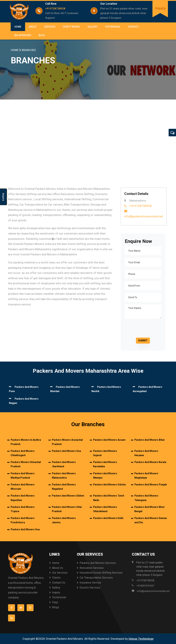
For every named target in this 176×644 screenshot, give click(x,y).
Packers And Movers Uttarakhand (105, 509)
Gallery (92, 27)
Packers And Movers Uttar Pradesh (67, 509)
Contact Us (59, 583)
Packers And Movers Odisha (109, 485)
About (33, 27)
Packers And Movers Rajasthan (23, 498)
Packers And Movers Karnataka (105, 464)
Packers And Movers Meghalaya (146, 476)
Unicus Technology (141, 639)
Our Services (60, 573)
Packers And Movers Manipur (105, 476)
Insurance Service (90, 583)
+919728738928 (55, 9)
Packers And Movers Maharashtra (64, 476)
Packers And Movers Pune (24, 389)
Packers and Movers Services (98, 563)
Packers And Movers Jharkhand (64, 464)
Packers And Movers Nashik (106, 389)
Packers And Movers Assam (109, 440)
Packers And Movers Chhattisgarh (23, 453)
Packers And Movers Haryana (146, 453)
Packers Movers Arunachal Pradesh (67, 442)
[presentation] (148, 328)
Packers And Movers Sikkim (68, 496)
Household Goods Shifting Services (101, 573)
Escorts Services (90, 588)
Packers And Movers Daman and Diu (151, 520)
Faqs (55, 602)
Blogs (56, 607)
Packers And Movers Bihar (150, 440)
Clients (56, 578)
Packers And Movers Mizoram (23, 487)
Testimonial (113, 27)
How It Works (71, 27)
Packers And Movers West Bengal (149, 509)
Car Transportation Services (96, 578)
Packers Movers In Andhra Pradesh (26, 442)
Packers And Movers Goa (66, 451)
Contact (133, 27)
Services (50, 27)
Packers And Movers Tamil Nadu (109, 498)
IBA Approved (23, 35)
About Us (58, 568)
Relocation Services (92, 568)
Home (18, 27)
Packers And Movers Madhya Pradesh (23, 476)
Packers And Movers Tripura (23, 509)
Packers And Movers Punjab (151, 485)
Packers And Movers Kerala (150, 462)
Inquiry (160, 8)
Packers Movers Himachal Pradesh (26, 464)
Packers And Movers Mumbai (65, 389)
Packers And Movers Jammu (64, 520)
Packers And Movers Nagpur (24, 401)
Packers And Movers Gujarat (105, 453)
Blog (42, 35)
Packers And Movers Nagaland (64, 487)
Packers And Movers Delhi (108, 518)
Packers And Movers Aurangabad (147, 389)
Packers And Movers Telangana (146, 498)
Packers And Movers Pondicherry (23, 520)
